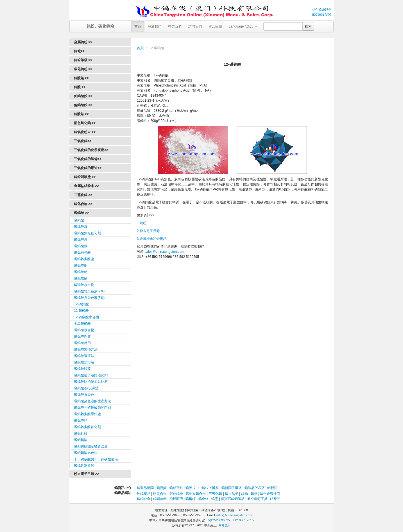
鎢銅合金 (144, 499)
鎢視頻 (162, 488)
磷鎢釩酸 (81, 433)
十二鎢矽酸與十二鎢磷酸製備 (96, 459)
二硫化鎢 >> (83, 195)
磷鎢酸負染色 (84, 395)
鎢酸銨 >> (81, 114)
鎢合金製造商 (270, 494)
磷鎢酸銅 (81, 265)
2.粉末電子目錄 (148, 231)
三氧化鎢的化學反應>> (91, 150)
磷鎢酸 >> (81, 213)
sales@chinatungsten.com (164, 252)
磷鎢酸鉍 (81, 278)
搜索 (308, 26)
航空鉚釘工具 (257, 499)
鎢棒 (254, 494)
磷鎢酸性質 (82, 337)
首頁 (138, 26)
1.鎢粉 (142, 223)
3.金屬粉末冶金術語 (152, 239)
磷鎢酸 (79, 220)
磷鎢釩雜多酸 (84, 466)
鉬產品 (275, 499)
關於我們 (155, 26)
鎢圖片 (191, 488)
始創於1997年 (322, 10)
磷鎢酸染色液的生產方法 (92, 401)
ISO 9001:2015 (243, 520)
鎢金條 (203, 499)
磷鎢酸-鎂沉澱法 (86, 388)
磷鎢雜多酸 (82, 253)
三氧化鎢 (215, 494)
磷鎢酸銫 (81, 272)
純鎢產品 (144, 494)
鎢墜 (215, 499)
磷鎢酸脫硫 (82, 369)
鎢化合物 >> (83, 204)
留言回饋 (215, 26)
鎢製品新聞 (146, 488)
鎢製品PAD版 (255, 488)
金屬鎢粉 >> (83, 42)
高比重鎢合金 (196, 494)
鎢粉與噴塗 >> (85, 177)
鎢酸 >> (80, 87)
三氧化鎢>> (83, 141)
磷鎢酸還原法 (84, 356)
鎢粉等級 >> (83, 60)
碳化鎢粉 (176, 494)
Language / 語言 (243, 26)
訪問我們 (195, 26)
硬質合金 (160, 494)
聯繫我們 (175, 26)
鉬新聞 (272, 488)
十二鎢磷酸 (82, 324)
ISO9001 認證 (322, 15)
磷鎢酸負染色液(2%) (89, 291)
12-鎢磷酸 (81, 311)
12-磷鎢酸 (81, 304)
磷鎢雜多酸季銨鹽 (87, 414)
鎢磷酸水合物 (84, 285)
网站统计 (225, 525)
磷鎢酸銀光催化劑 (87, 233)
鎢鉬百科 (176, 488)
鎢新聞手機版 (232, 488)
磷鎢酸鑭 (81, 246)
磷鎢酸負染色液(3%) (89, 298)
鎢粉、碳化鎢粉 (100, 26)
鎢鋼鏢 (191, 499)
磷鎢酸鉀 (81, 240)
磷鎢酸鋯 (81, 420)
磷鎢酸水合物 (84, 330)
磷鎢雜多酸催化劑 (87, 427)
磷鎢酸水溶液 (84, 362)
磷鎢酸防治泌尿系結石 (91, 382)
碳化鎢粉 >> (83, 69)
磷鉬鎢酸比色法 (86, 453)
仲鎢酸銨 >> (83, 96)
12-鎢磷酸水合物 (86, 317)
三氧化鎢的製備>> (88, 159)
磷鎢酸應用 (82, 343)
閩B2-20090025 (219, 520)
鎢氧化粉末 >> (85, 132)
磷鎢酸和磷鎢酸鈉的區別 (92, 408)
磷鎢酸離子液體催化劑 (91, 375)
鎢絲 (244, 494)
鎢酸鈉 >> (81, 78)
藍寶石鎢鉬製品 (233, 499)
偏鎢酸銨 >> (83, 105)
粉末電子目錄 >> (86, 474)
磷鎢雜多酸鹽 (84, 259)
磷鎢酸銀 (81, 227)
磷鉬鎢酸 (81, 440)
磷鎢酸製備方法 (86, 349)
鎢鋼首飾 (160, 499)
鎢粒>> (79, 51)
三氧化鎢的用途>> (88, 168)
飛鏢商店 (176, 499)
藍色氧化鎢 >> (85, 123)
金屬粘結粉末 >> (86, 186)
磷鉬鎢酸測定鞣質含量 (91, 446)
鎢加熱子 (232, 494)
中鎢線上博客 (209, 488)
